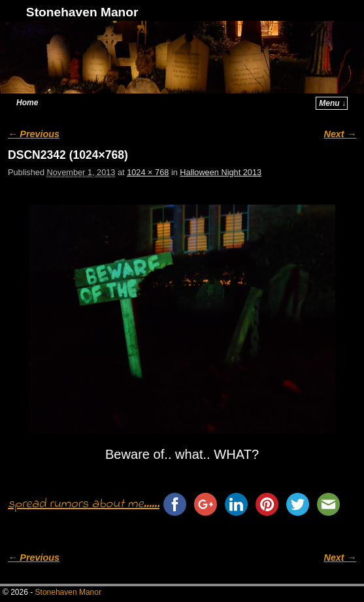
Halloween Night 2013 (221, 172)
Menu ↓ (332, 103)
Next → (340, 134)
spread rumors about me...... (84, 504)
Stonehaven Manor (82, 12)
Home (27, 103)
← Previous (34, 134)
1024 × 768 (148, 172)
